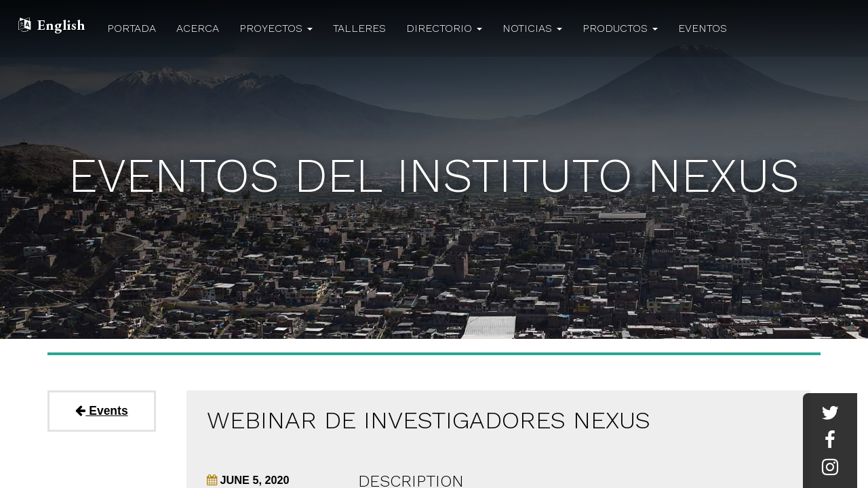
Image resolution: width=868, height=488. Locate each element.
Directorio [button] (444, 28)
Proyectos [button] (276, 28)
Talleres (359, 28)
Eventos (703, 28)
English (61, 25)
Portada (132, 28)
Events (101, 411)
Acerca (198, 28)
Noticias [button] (532, 28)
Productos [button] (620, 28)
